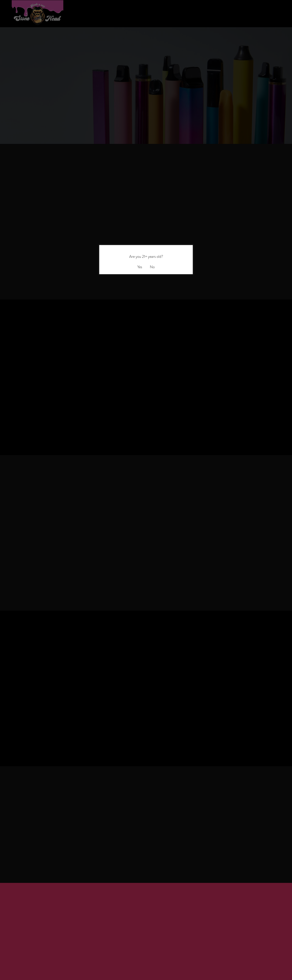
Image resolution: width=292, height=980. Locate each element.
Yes (140, 267)
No (152, 267)
